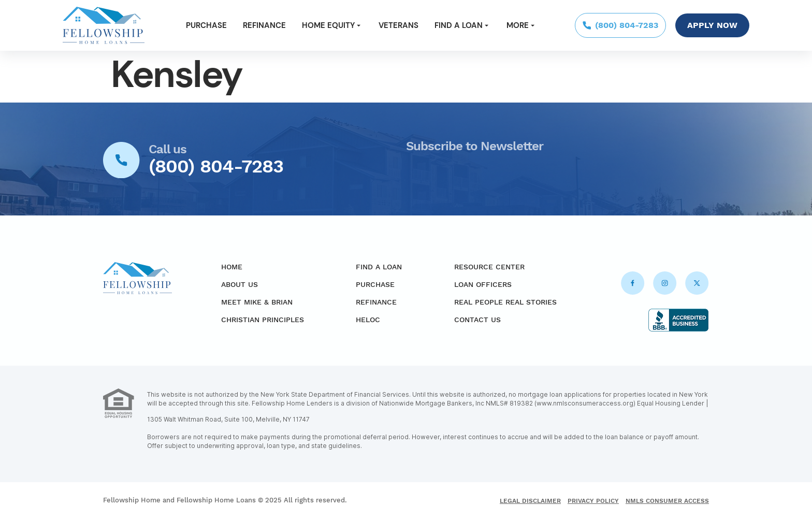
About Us (240, 284)
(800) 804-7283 (216, 166)
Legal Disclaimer (530, 501)
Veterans (398, 25)
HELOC (368, 320)
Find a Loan (462, 25)
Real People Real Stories (505, 302)
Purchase (206, 25)
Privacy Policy (593, 501)
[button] (332, 26)
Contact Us (477, 320)
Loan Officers (483, 284)
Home (232, 267)
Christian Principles (263, 320)
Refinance (264, 25)
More (521, 25)
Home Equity (332, 25)
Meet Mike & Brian (257, 302)
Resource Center (489, 267)
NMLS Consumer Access (667, 501)
